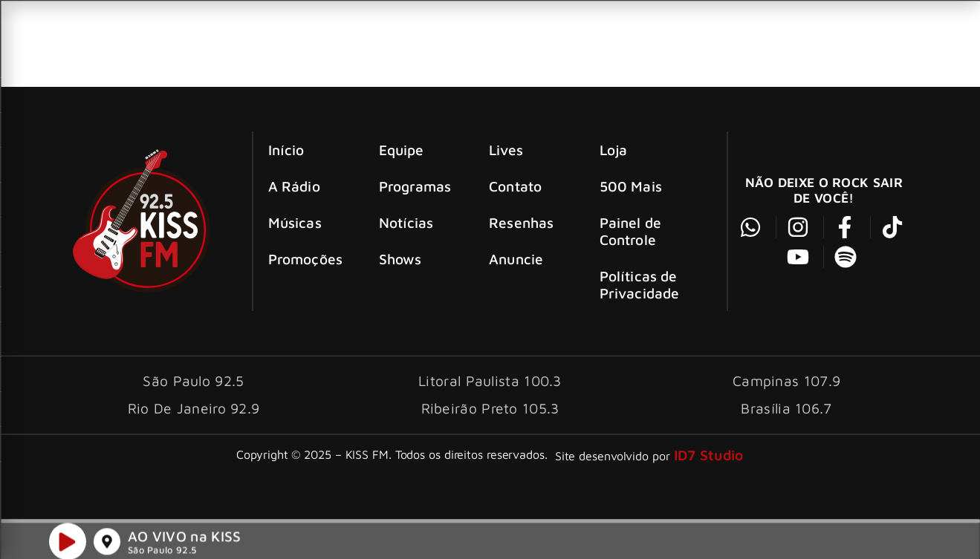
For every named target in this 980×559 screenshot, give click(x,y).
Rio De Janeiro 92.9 (194, 408)
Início (286, 150)
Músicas (295, 222)
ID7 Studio (709, 455)
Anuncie (516, 259)
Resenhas (521, 222)
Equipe (402, 150)
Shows (400, 259)
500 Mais (631, 186)
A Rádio (294, 186)
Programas (415, 186)
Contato (515, 186)
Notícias (406, 222)
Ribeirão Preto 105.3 (490, 408)
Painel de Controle (630, 231)
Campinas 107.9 (786, 380)
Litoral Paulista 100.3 (490, 380)
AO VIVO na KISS (185, 539)
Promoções (305, 259)
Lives (506, 150)
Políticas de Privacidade (639, 284)
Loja (613, 150)
